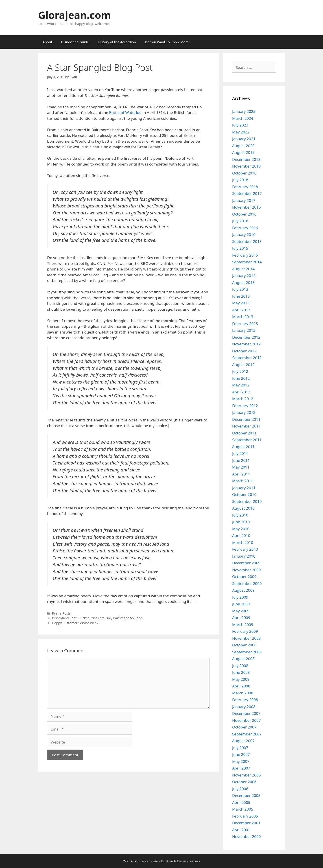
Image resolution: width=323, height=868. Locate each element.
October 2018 (244, 173)
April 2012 (241, 392)
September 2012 (247, 358)
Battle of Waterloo (125, 112)
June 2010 (241, 522)
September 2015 (247, 241)
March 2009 (243, 625)
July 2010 (240, 515)
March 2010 (243, 542)
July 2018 (240, 180)
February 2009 (245, 631)
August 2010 (243, 508)
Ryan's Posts (61, 613)
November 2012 (246, 344)
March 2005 (243, 809)
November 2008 (246, 638)
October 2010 (244, 494)
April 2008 (241, 686)
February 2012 (245, 406)
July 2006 (240, 789)
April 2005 (241, 802)
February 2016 (245, 228)
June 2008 (241, 672)
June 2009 (241, 604)
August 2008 (243, 659)
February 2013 (245, 324)
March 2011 (243, 481)
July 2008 (240, 666)
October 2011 (244, 433)
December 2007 (246, 713)
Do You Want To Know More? (167, 42)
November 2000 (246, 836)
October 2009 (244, 577)
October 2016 (244, 214)
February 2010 (245, 549)
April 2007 (241, 768)
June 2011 (241, 460)
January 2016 (244, 234)
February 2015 (245, 255)
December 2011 (246, 419)
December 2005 (246, 795)
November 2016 (246, 207)
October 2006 (244, 782)
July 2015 (240, 248)
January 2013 (244, 330)
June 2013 (241, 296)
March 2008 (243, 693)
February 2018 (245, 187)
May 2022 (241, 132)
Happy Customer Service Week (75, 623)
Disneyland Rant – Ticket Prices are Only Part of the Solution (97, 618)
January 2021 (244, 139)
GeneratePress (189, 861)
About (47, 42)
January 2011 (244, 488)
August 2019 (243, 152)
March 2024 (243, 118)
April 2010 (241, 535)
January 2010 (244, 556)
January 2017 (244, 200)
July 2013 (240, 289)
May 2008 (241, 679)
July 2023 (240, 125)
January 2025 (244, 111)
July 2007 (240, 748)
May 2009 (241, 611)
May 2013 (241, 303)
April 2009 (241, 618)
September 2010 (247, 501)
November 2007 (246, 720)
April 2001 (241, 830)
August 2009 (243, 590)
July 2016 (240, 221)
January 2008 (244, 707)
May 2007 (241, 761)
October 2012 (244, 351)
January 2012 (244, 412)
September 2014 (247, 262)
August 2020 (243, 146)
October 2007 (244, 727)
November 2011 (246, 426)
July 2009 (240, 597)
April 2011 (241, 474)
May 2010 (241, 529)
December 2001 (246, 823)
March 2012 (243, 399)
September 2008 (247, 652)
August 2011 (243, 447)
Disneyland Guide (75, 42)
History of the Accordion (117, 42)
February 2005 (245, 816)
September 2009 (247, 583)
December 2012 (246, 337)
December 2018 (246, 159)
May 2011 (241, 467)
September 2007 (247, 734)
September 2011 (247, 440)
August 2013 (243, 282)
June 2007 (241, 754)
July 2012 (240, 371)
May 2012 (241, 385)
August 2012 (243, 365)
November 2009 (246, 570)
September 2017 (247, 193)
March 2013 (243, 317)
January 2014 (244, 276)
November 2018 (246, 166)
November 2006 (246, 775)
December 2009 (246, 563)
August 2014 (243, 269)
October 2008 (244, 645)
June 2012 (241, 378)
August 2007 (243, 741)
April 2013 (241, 310)
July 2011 (240, 453)
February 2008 (245, 700)
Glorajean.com (75, 15)
